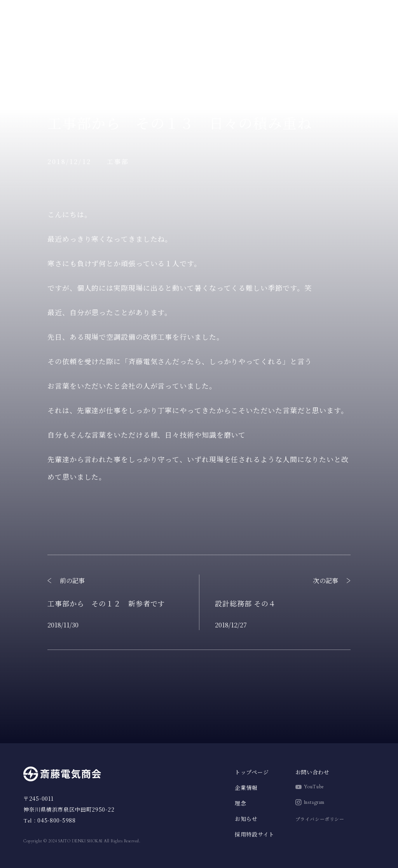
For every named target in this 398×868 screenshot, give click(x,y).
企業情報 (32, 82)
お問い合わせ (312, 772)
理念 (26, 64)
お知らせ (32, 100)
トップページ (38, 46)
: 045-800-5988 (50, 820)
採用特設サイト (364, 18)
